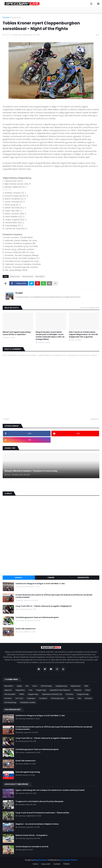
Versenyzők (83, 578)
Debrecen (78, 690)
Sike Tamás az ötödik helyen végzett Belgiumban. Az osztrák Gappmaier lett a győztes (83, 334)
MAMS (22, 694)
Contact (57, 864)
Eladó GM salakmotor (26, 629)
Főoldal (6, 17)
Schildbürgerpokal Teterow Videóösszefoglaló (37, 617)
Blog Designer (41, 860)
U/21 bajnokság (10, 702)
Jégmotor (8, 690)
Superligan (31, 698)
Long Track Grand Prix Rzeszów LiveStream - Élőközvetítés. (42, 813)
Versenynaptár (10, 694)
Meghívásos (16, 17)
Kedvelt (19, 578)
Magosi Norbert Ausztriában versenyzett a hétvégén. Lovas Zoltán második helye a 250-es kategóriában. (50, 336)
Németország (28, 276)
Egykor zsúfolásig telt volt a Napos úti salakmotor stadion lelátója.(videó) (50, 790)
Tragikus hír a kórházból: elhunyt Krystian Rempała (39, 801)
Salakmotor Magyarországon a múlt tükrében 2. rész (40, 584)
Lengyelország (61, 686)
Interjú (88, 690)
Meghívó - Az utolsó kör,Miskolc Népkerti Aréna (37, 824)
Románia (88, 698)
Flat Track (19, 698)
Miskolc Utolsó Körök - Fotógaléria (31, 835)
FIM (27, 686)
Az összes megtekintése (90, 308)
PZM (79, 698)
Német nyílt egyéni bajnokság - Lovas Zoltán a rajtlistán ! (17, 333)
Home (35, 864)
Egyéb (19, 686)
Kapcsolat (46, 864)
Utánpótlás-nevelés (28, 702)
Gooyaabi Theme (69, 860)
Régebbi (94, 419)
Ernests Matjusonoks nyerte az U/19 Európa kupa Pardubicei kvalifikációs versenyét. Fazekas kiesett (54, 596)
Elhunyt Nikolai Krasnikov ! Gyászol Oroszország (31, 471)
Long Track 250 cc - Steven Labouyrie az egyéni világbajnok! (44, 606)
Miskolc (71, 698)
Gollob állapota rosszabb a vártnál (32, 847)
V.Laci (19, 293)
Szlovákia (69, 694)
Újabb (7, 419)
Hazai (35, 686)
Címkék (51, 578)
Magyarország (83, 694)
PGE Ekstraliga (46, 686)
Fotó (31, 690)
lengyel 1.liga (41, 690)
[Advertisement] (51, 554)
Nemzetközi (40, 276)
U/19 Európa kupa (57, 698)
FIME (86, 686)
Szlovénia (8, 698)
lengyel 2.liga (33, 694)
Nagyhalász (20, 690)
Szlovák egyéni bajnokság (28, 772)
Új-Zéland (43, 698)
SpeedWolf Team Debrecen (60, 690)
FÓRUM (66, 864)
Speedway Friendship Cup (52, 694)
